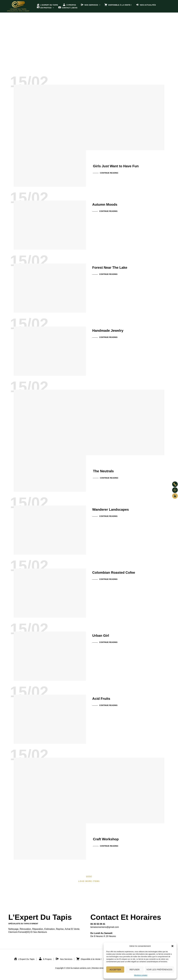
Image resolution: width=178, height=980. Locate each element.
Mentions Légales (141, 975)
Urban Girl (103, 635)
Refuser (135, 969)
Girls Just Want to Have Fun (123, 166)
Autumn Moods (108, 204)
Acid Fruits (104, 698)
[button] (172, 946)
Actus (93, 46)
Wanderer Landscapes (116, 509)
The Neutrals (106, 471)
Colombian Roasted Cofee (120, 572)
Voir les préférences (159, 969)
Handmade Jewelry (112, 330)
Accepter (115, 969)
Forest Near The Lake (115, 267)
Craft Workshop (110, 839)
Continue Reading (109, 173)
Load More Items (89, 881)
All (84, 46)
